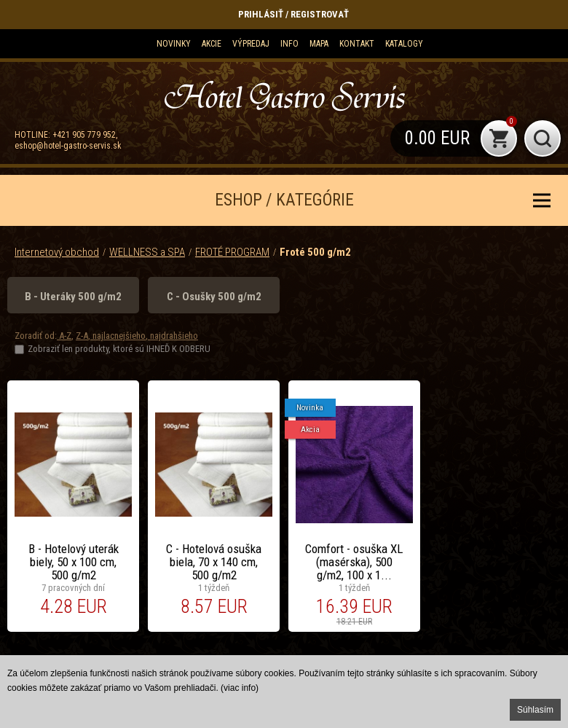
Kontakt (357, 44)
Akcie (212, 44)
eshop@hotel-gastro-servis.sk (68, 146)
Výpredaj (251, 44)
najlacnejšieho (118, 336)
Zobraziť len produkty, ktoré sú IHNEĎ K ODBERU (119, 349)
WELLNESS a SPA (147, 252)
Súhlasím (535, 710)
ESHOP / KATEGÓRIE (284, 200)
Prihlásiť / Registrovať (293, 14)
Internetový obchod (57, 252)
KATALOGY (404, 44)
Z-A (82, 336)
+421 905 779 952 (84, 135)
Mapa (319, 44)
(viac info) (240, 688)
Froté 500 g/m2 (315, 252)
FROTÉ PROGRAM (232, 252)
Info (289, 44)
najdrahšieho (173, 336)
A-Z (64, 336)
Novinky (174, 44)
